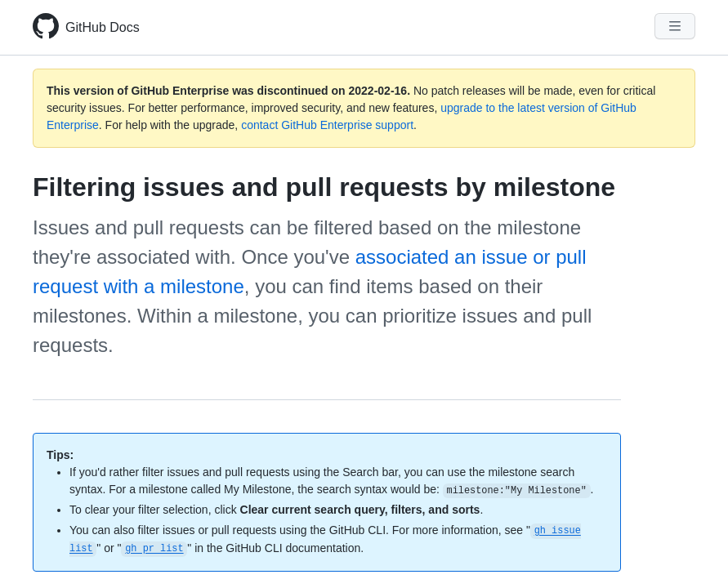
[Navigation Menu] (675, 26)
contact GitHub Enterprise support (327, 125)
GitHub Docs (103, 27)
